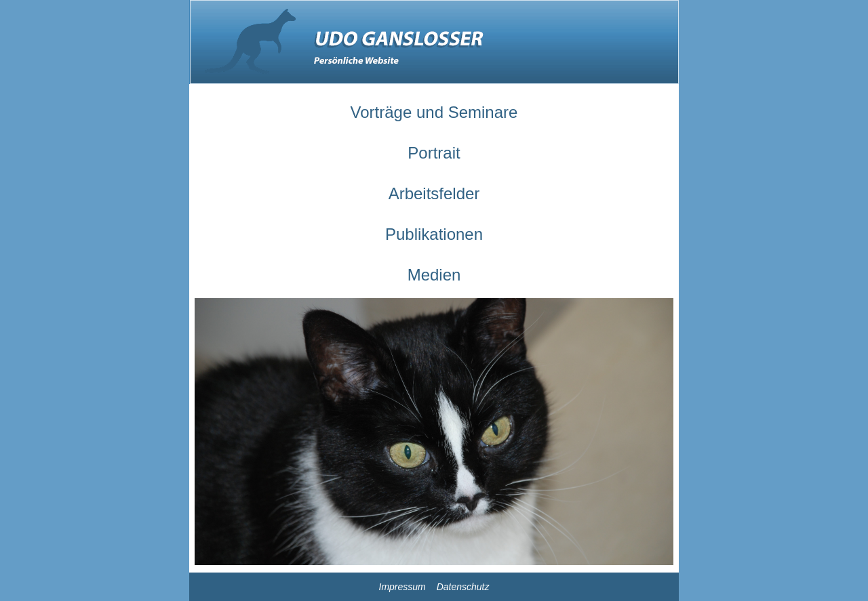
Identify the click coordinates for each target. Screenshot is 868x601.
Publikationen (434, 234)
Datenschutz (463, 587)
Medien (434, 275)
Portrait (434, 153)
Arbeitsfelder (434, 193)
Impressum (402, 587)
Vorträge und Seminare (434, 112)
